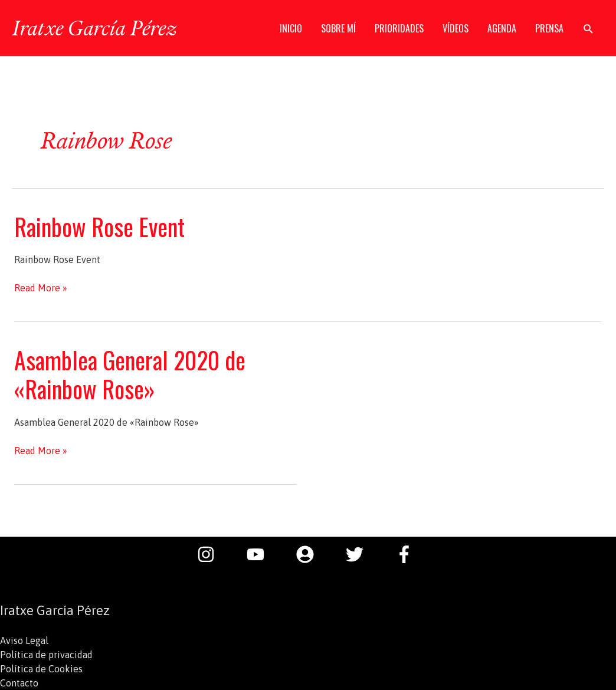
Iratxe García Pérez (94, 28)
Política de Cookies (41, 669)
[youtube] (261, 554)
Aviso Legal (24, 640)
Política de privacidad (46, 655)
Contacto (19, 683)
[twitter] (361, 554)
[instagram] (212, 554)
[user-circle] (311, 554)
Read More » (41, 288)
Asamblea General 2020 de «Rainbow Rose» (130, 374)
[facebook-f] (407, 554)
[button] (589, 29)
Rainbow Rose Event (99, 226)
